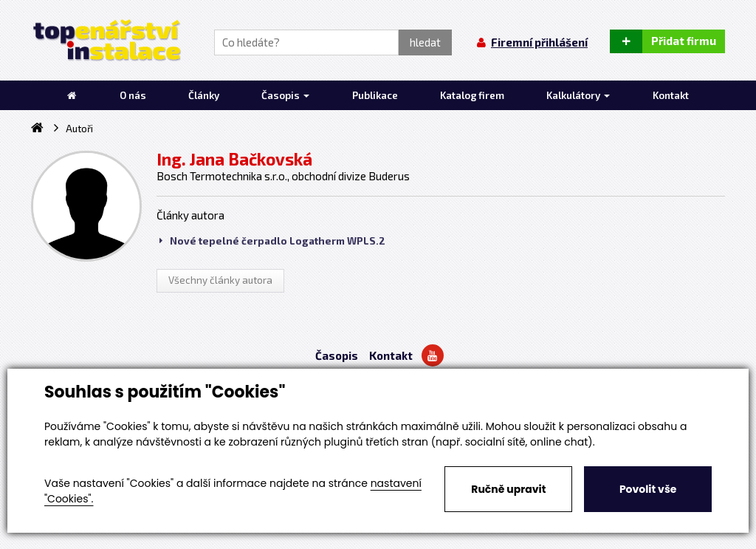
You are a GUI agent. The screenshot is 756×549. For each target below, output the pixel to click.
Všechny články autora (220, 280)
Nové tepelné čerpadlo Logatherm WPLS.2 (272, 241)
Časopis (337, 355)
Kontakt (391, 355)
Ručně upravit (508, 489)
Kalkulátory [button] (578, 95)
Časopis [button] (285, 95)
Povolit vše (648, 489)
